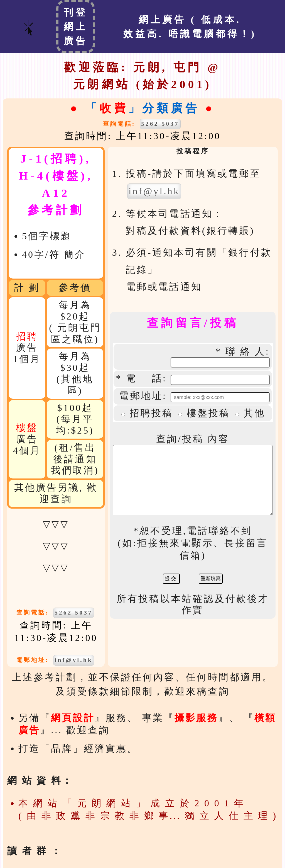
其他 (257, 404)
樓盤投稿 (211, 404)
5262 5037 (163, 124)
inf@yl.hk (71, 660)
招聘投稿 (154, 404)
